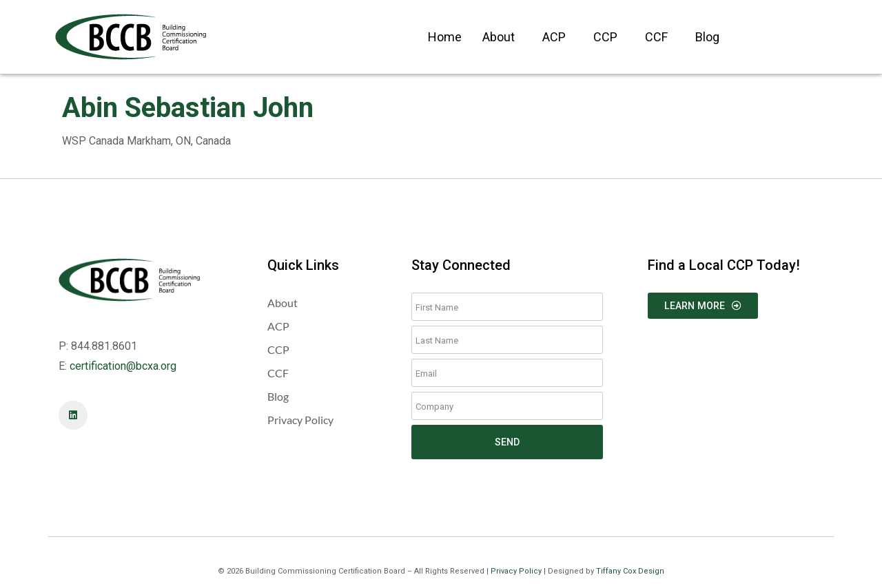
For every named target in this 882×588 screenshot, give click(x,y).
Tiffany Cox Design (630, 571)
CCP (605, 37)
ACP (554, 37)
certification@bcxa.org (123, 366)
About (499, 37)
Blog (707, 37)
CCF (656, 37)
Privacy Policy (516, 571)
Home (445, 37)
